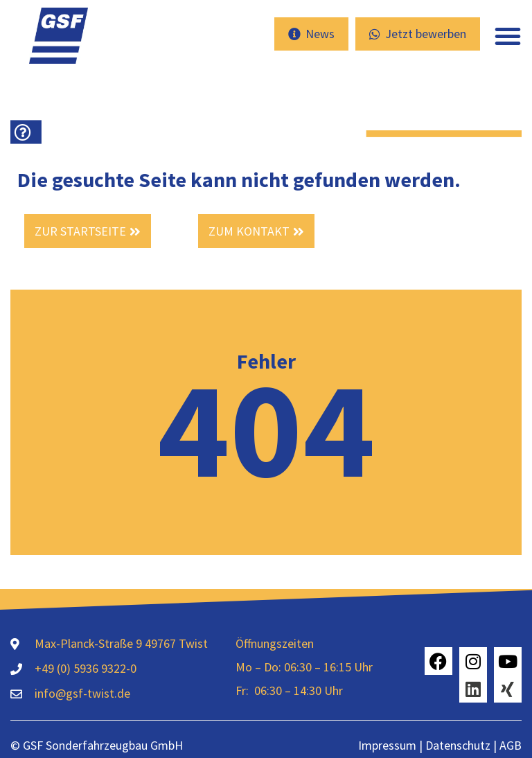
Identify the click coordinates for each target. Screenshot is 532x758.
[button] (508, 36)
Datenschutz (456, 745)
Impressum (387, 745)
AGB (511, 745)
